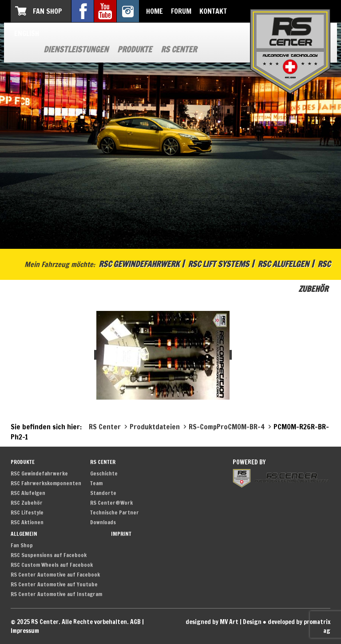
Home (155, 11)
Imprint (121, 534)
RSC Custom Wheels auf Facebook (52, 565)
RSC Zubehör (27, 503)
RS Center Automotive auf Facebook (55, 575)
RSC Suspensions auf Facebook (49, 555)
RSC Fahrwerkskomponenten (46, 483)
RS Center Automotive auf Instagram (56, 594)
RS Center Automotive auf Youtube (54, 584)
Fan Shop (48, 11)
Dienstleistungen (76, 49)
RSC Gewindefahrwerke (39, 473)
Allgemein (24, 534)
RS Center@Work (111, 503)
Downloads (103, 522)
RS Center (179, 49)
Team (96, 483)
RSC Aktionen (27, 522)
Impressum (25, 631)
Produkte (135, 49)
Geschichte (104, 473)
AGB (135, 622)
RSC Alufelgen (283, 264)
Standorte (103, 493)
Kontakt (213, 11)
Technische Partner (115, 512)
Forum (181, 11)
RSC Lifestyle (27, 512)
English (27, 33)
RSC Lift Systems (218, 264)
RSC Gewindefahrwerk (139, 264)
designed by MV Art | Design (224, 622)
